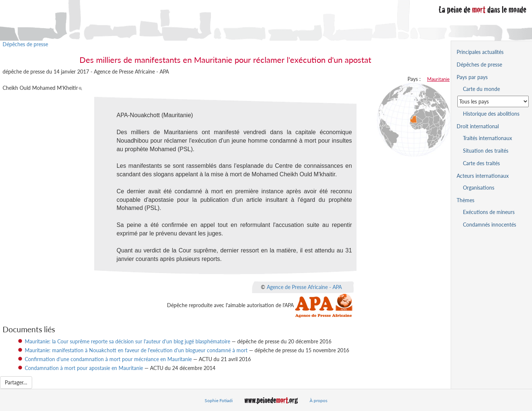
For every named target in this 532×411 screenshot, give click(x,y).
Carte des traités (481, 163)
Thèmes (465, 200)
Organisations (479, 188)
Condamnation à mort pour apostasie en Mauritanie (84, 368)
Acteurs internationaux (483, 176)
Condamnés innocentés (490, 225)
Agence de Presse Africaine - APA (304, 287)
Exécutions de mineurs (489, 212)
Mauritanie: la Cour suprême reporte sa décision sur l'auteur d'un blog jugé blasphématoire (127, 341)
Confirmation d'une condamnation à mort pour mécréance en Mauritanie (108, 359)
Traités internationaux (487, 138)
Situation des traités (486, 151)
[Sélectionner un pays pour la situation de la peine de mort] (493, 101)
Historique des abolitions (491, 114)
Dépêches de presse (25, 44)
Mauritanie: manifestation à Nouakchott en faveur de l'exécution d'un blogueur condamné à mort (136, 350)
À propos (318, 400)
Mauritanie (438, 79)
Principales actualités (480, 52)
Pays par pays (472, 77)
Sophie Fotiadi (219, 400)
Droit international (478, 126)
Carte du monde (481, 89)
